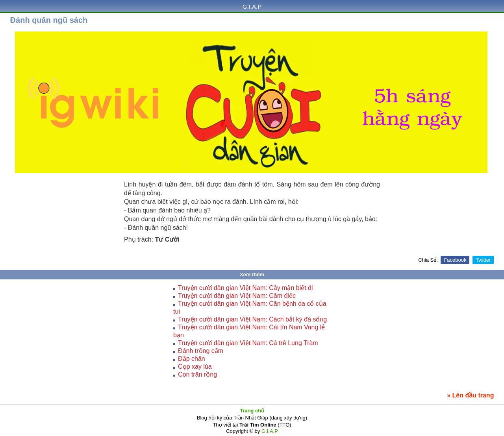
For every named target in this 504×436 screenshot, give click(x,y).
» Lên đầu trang (470, 395)
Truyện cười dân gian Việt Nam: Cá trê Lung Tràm (248, 343)
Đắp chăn (192, 359)
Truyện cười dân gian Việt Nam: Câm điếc (237, 296)
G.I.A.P (252, 6)
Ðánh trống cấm (201, 351)
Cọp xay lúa (195, 367)
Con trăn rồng (197, 374)
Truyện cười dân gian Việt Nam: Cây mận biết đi (245, 288)
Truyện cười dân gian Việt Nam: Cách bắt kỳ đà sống (252, 319)
